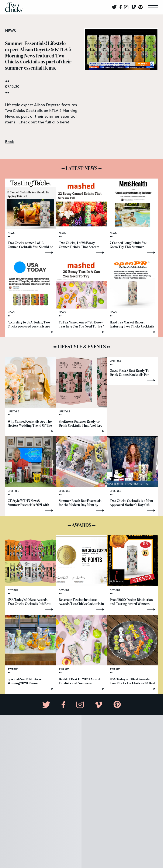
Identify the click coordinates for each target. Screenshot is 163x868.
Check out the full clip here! (44, 122)
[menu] (153, 7)
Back (10, 142)
